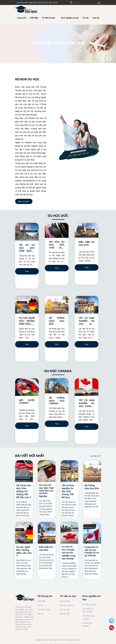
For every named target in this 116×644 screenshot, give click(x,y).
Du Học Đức (65, 601)
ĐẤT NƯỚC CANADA (27, 402)
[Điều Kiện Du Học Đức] (47, 533)
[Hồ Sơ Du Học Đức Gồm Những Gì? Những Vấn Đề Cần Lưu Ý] (24, 471)
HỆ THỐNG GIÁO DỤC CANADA (57, 401)
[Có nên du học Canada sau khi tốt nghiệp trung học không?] (69, 533)
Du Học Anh (65, 614)
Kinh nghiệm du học (70, 18)
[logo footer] (25, 598)
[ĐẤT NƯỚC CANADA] (27, 387)
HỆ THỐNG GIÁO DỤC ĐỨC (57, 321)
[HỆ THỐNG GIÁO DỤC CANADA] (57, 386)
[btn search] (98, 3)
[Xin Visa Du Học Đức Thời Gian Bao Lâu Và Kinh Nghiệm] (47, 471)
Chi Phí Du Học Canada (89, 617)
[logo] (26, 14)
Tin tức (86, 18)
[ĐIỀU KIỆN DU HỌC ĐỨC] (87, 230)
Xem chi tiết (27, 272)
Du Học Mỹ (65, 609)
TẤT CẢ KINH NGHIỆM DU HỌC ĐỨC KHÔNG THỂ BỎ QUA (87, 324)
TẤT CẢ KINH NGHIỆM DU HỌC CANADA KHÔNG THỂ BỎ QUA (87, 406)
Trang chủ (22, 18)
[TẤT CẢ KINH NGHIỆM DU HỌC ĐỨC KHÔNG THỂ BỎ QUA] (87, 305)
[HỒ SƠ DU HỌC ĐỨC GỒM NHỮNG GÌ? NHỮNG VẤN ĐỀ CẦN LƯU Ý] (27, 232)
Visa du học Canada (87, 624)
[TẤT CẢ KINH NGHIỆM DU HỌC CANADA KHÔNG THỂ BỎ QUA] (87, 387)
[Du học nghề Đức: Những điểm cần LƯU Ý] (24, 533)
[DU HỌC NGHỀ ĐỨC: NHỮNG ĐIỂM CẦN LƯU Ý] (27, 305)
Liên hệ (96, 18)
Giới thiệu (34, 18)
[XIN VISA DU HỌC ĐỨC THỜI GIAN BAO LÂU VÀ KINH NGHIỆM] (57, 230)
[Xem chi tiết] (24, 201)
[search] (84, 2)
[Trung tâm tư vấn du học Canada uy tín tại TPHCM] (92, 533)
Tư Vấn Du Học (50, 18)
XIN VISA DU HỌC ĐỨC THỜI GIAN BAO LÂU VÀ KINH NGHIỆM (57, 248)
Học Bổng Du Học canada (88, 610)
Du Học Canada (67, 605)
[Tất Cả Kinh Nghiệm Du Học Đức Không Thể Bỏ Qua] (69, 471)
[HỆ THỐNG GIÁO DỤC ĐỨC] (57, 305)
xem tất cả (96, 456)
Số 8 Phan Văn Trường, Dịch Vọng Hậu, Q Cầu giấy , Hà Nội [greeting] (37, 3)
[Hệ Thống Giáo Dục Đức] (92, 471)
